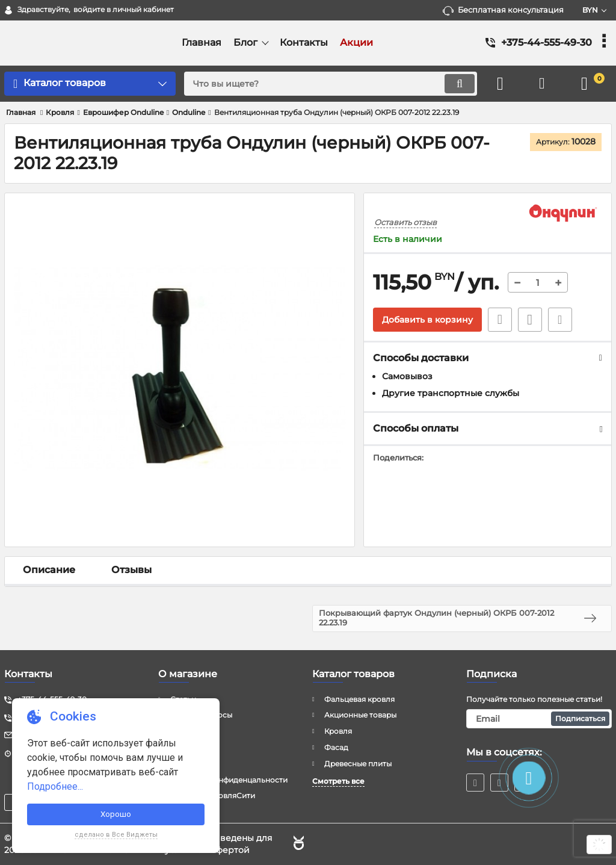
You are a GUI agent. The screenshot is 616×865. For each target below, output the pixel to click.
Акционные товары (360, 715)
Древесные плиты (358, 764)
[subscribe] (539, 719)
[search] (331, 84)
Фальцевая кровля (359, 699)
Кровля (338, 731)
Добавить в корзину (427, 320)
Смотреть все (338, 781)
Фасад (336, 747)
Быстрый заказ (500, 320)
